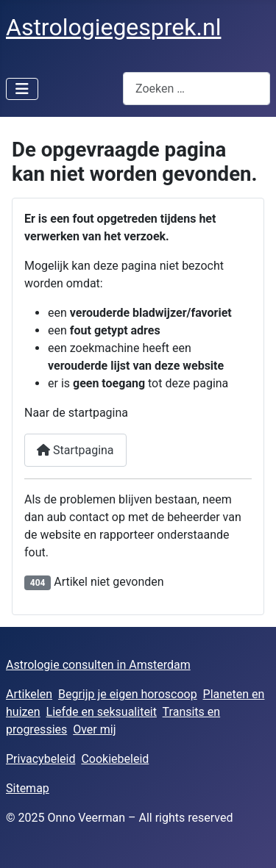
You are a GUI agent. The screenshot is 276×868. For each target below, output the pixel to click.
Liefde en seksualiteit (102, 712)
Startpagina (75, 450)
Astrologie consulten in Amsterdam (98, 665)
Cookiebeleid (115, 759)
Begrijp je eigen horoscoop (128, 694)
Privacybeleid (40, 759)
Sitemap (28, 788)
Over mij (94, 729)
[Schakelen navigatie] (22, 89)
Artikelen (29, 694)
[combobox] (197, 89)
